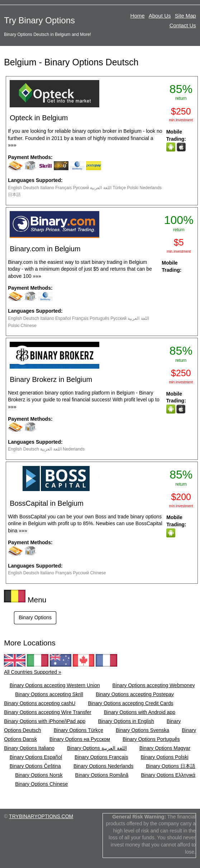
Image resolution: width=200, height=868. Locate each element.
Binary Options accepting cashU (40, 703)
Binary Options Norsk (39, 775)
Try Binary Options (39, 20)
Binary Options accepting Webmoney (154, 685)
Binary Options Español (36, 757)
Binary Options (35, 617)
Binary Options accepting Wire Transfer (48, 712)
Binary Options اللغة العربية (97, 748)
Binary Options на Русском (80, 739)
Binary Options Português (151, 739)
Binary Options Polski (164, 757)
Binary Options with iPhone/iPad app (45, 721)
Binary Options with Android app (140, 712)
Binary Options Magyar (165, 748)
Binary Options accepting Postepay (135, 694)
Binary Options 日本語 (171, 766)
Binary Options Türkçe (78, 730)
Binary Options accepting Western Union (55, 685)
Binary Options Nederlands (103, 766)
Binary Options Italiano (29, 748)
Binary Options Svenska (142, 730)
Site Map (185, 16)
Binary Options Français (101, 757)
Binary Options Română (102, 775)
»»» (12, 145)
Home (138, 16)
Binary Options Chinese (41, 784)
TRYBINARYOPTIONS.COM (41, 816)
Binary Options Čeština (35, 766)
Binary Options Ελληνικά (168, 775)
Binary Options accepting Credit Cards (130, 703)
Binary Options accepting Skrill (49, 694)
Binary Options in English (126, 721)
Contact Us (183, 25)
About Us (160, 16)
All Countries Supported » (33, 672)
